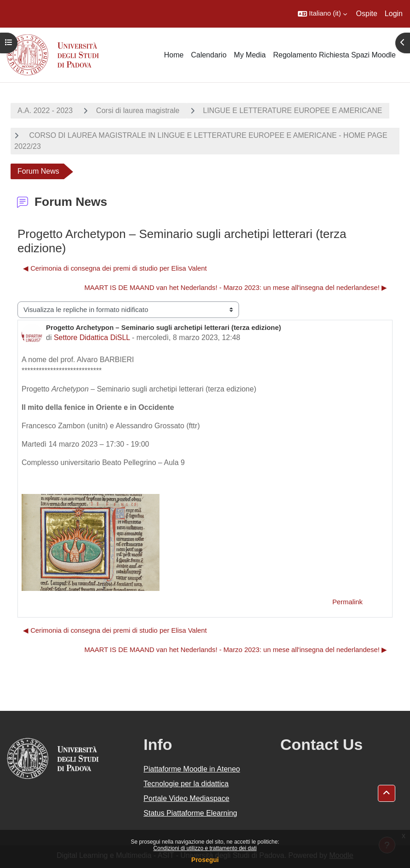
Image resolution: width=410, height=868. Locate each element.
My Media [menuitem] (250, 55)
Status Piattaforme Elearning (190, 813)
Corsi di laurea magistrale (138, 111)
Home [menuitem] (174, 55)
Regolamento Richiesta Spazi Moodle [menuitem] (334, 55)
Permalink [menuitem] (347, 602)
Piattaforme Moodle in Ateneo (192, 769)
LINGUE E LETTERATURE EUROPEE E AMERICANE (293, 111)
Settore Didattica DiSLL (92, 338)
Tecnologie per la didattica (186, 784)
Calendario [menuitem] (208, 55)
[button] (322, 14)
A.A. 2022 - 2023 (45, 111)
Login (394, 14)
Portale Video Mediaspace (186, 798)
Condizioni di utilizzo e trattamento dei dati (205, 848)
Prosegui (205, 860)
